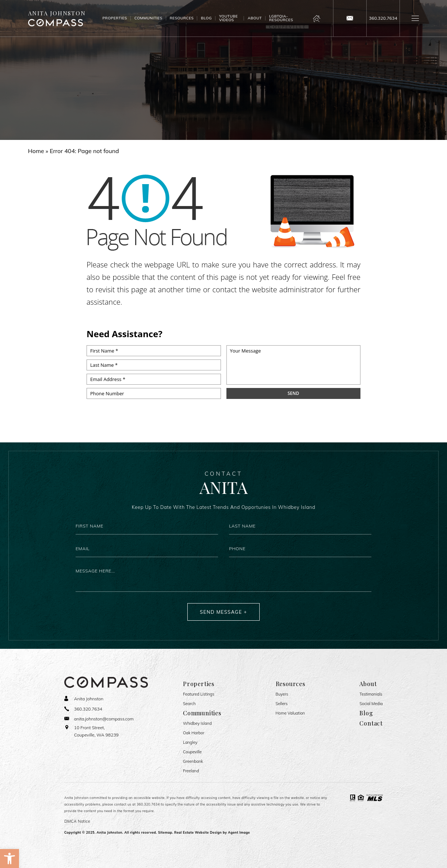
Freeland (191, 771)
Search (189, 704)
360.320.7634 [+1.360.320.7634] (148, 804)
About (255, 18)
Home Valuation (290, 713)
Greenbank (193, 762)
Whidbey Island (197, 724)
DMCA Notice (77, 821)
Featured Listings (199, 694)
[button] (9, 859)
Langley (190, 743)
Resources (182, 18)
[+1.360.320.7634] (383, 18)
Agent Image (239, 832)
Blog (206, 18)
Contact (371, 723)
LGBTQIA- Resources (281, 18)
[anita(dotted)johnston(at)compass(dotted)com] (350, 18)
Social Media (371, 704)
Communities (148, 18)
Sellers (282, 704)
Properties (114, 18)
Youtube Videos (228, 18)
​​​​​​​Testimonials (371, 694)
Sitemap (165, 832)
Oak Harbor (194, 733)
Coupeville (192, 752)
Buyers (282, 694)
